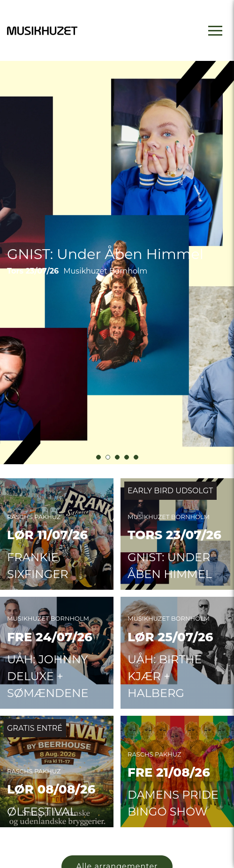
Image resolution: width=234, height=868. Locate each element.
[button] (98, 488)
